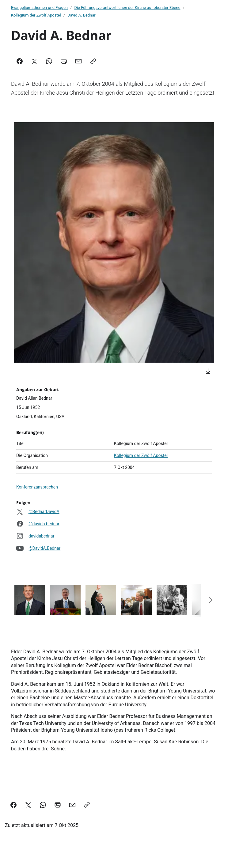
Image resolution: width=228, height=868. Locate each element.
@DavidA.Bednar (44, 548)
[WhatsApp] (49, 61)
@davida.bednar (44, 524)
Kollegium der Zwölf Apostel (36, 15)
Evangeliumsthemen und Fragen (39, 8)
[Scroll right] (210, 600)
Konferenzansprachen (37, 487)
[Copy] (93, 61)
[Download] (208, 371)
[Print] (64, 61)
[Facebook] (20, 61)
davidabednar (41, 536)
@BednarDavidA (44, 511)
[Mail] (78, 61)
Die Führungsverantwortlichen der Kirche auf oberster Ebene (127, 8)
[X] (34, 61)
